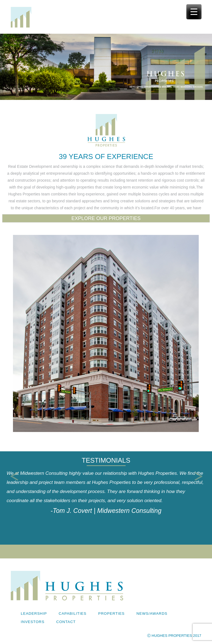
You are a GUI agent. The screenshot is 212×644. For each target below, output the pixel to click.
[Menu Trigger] (194, 12)
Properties (112, 613)
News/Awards (152, 613)
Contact (66, 622)
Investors (33, 622)
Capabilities (73, 613)
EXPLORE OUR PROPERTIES (106, 218)
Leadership (34, 613)
